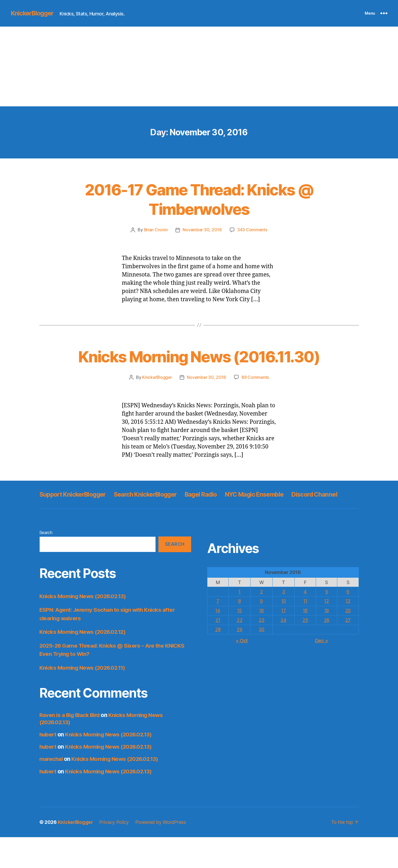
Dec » (322, 671)
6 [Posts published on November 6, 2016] (348, 622)
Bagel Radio (213, 513)
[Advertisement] (199, 66)
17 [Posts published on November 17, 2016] (283, 641)
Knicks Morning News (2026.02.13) (85, 627)
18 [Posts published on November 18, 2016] (305, 641)
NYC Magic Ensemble (270, 513)
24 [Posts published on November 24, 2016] (283, 651)
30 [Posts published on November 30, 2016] (261, 660)
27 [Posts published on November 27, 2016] (348, 651)
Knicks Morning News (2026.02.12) (85, 663)
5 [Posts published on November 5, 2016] (326, 622)
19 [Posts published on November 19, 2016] (326, 641)
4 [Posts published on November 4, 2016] (305, 622)
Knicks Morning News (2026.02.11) (84, 699)
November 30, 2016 (202, 230)
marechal (52, 790)
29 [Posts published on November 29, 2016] (239, 660)
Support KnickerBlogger (75, 513)
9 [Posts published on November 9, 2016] (261, 632)
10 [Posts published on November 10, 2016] (283, 632)
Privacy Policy (115, 853)
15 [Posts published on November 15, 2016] (239, 641)
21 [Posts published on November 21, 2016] (218, 651)
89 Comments (256, 396)
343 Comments (253, 230)
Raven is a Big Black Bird (71, 746)
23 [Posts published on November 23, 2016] (261, 651)
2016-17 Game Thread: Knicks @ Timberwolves (199, 199)
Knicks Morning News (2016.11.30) (199, 366)
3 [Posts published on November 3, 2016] (283, 622)
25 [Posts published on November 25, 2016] (305, 651)
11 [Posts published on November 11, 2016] (305, 632)
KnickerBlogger (33, 13)
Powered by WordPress (162, 853)
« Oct (242, 671)
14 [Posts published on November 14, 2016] (218, 641)
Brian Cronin (155, 230)
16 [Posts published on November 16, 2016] (261, 641)
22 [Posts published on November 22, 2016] (239, 651)
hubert (48, 765)
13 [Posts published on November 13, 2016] (348, 632)
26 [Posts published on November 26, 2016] (326, 651)
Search (46, 564)
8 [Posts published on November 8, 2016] (239, 632)
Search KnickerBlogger (153, 513)
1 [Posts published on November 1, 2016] (239, 622)
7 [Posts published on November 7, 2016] (218, 632)
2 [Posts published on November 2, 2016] (261, 622)
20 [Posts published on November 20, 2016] (348, 641)
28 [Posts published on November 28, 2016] (218, 660)
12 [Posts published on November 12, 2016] (326, 632)
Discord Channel (64, 525)
